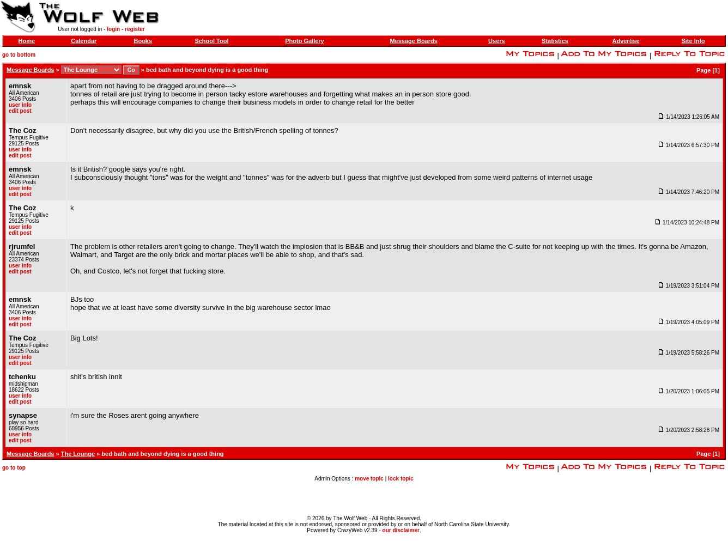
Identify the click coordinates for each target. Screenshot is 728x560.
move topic (369, 479)
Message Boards (413, 41)
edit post (20, 111)
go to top (14, 468)
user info (20, 105)
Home (27, 41)
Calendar (84, 41)
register (135, 29)
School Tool (211, 41)
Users (497, 41)
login (113, 29)
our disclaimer (401, 530)
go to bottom (19, 55)
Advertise (626, 41)
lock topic (401, 479)
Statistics (555, 41)
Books (143, 41)
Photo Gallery (305, 41)
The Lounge (78, 454)
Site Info (693, 41)
